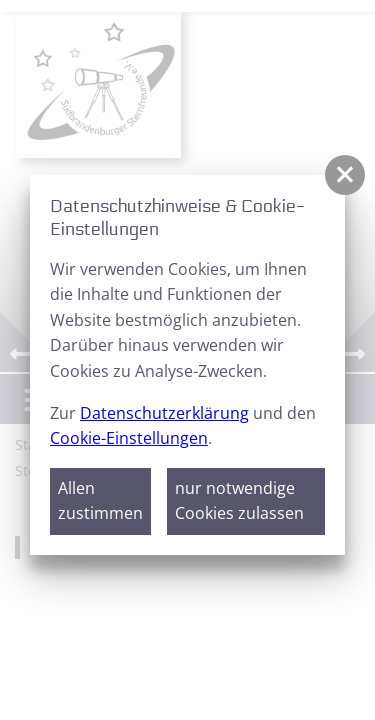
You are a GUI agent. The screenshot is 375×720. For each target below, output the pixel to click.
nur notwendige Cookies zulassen (239, 501)
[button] (345, 175)
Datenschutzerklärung (164, 413)
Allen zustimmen (100, 501)
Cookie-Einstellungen (129, 438)
